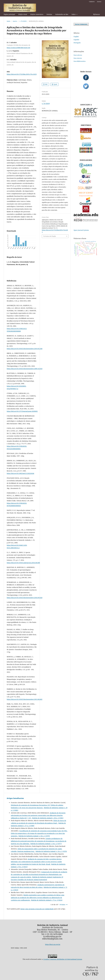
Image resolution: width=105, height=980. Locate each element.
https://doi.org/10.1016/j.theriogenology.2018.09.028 (25, 598)
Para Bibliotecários (80, 61)
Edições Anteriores (37, 14)
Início (9, 21)
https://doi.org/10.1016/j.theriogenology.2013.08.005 (25, 699)
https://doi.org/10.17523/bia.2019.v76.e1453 (22, 74)
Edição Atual (23, 14)
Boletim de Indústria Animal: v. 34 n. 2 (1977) (46, 844)
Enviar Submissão (81, 24)
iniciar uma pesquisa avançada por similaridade (37, 909)
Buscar (97, 14)
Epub (55, 84)
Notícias (49, 14)
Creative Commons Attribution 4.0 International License (63, 959)
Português (77, 43)
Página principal (9, 14)
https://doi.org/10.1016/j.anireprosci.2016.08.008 (23, 563)
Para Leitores (78, 55)
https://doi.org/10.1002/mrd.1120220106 (20, 473)
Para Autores (78, 58)
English (76, 37)
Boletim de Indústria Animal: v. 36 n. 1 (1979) (34, 836)
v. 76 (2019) (23, 21)
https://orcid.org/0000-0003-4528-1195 (18, 48)
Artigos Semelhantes (15, 798)
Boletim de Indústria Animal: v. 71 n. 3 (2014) (47, 900)
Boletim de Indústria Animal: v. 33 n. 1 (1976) (51, 851)
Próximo (62, 905)
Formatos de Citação (50, 236)
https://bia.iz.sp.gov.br (53, 944)
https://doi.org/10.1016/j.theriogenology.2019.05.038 (25, 349)
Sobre (74, 14)
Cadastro (92, 2)
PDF (46, 84)
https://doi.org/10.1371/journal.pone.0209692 (22, 411)
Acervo (15, 21)
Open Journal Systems (81, 230)
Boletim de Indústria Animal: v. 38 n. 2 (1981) (48, 818)
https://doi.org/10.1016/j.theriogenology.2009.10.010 (25, 369)
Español (76, 40)
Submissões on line (62, 14)
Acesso (99, 2)
